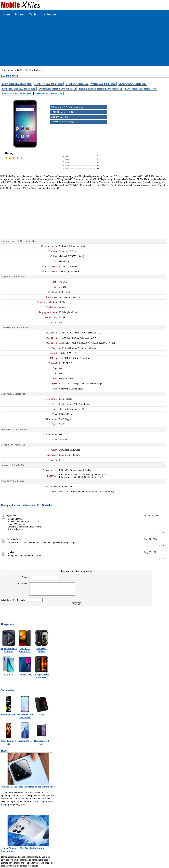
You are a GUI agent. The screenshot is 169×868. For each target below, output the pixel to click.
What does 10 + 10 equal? (14, 602)
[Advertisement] (85, 43)
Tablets (34, 14)
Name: (23, 577)
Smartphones (8, 70)
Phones (20, 14)
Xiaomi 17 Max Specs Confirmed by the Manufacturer (29, 789)
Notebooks (51, 14)
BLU (20, 70)
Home (6, 14)
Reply (162, 533)
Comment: (21, 584)
